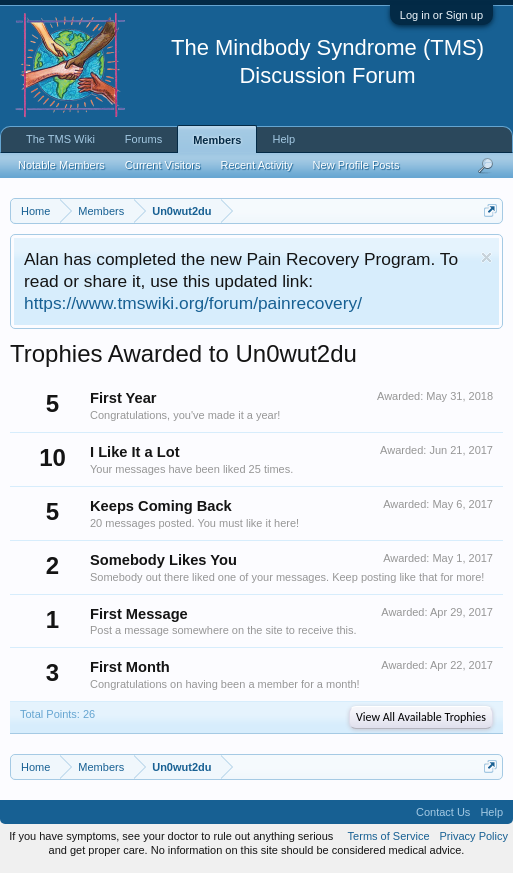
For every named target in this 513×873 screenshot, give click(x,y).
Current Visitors (163, 165)
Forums (143, 139)
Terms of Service (389, 836)
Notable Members (61, 165)
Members (217, 140)
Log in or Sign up (441, 15)
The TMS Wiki (60, 139)
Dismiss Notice (486, 257)
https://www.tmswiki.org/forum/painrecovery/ (193, 303)
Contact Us (443, 812)
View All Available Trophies (421, 717)
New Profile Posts (356, 165)
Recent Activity (256, 165)
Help (283, 139)
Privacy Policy (474, 836)
